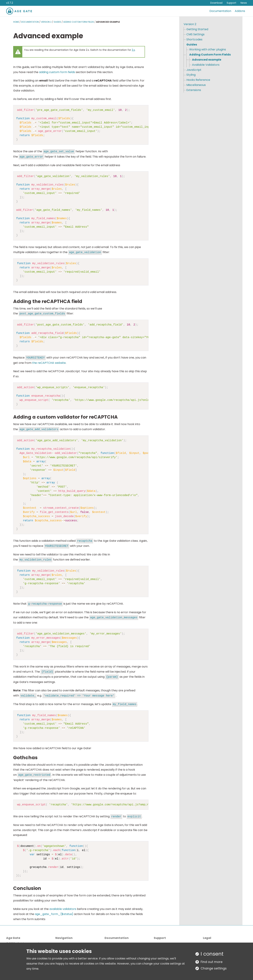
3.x (133, 50)
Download (216, 3)
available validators (63, 909)
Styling (191, 75)
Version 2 (46, 22)
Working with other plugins (208, 49)
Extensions (194, 90)
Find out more (212, 962)
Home (16, 22)
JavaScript (194, 70)
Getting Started (197, 29)
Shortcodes (194, 39)
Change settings (214, 968)
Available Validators (206, 65)
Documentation (220, 11)
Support (231, 3)
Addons (240, 11)
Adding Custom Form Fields (79, 22)
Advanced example (207, 60)
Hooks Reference (198, 80)
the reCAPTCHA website (49, 363)
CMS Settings (195, 34)
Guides (57, 22)
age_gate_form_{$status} (54, 914)
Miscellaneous (196, 85)
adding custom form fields (57, 72)
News (244, 3)
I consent (212, 954)
